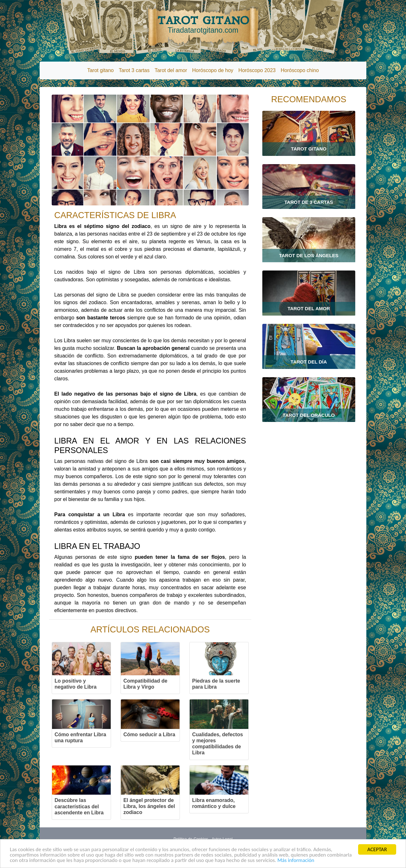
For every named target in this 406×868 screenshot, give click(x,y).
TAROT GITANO (203, 24)
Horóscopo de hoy (213, 70)
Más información (296, 861)
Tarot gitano (101, 70)
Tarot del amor (171, 70)
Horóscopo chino (300, 70)
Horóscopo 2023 (257, 70)
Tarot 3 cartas (134, 70)
